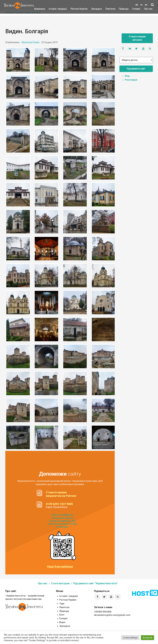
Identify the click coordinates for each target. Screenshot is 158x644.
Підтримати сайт (136, 69)
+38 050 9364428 (103, 612)
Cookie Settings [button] (130, 638)
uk (137, 5)
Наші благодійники (60, 567)
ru (141, 5)
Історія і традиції (53, 9)
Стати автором (60, 583)
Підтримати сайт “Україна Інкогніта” (95, 583)
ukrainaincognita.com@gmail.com (112, 615)
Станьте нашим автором (137, 38)
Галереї (136, 9)
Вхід (127, 76)
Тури (62, 604)
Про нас (148, 9)
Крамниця (40, 9)
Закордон (94, 9)
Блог (62, 615)
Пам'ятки (108, 9)
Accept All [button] (147, 638)
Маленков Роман (31, 42)
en (146, 5)
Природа (121, 9)
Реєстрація (131, 80)
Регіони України (75, 9)
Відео (62, 622)
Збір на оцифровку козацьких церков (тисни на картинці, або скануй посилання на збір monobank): (62, 521)
